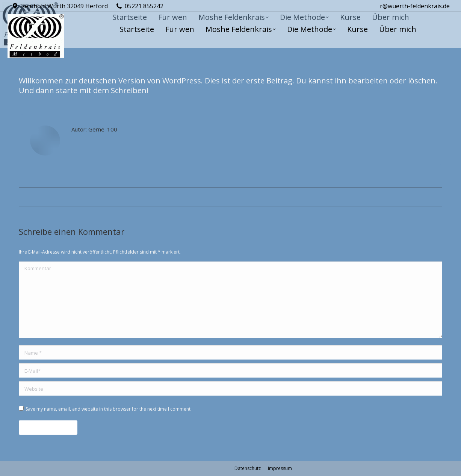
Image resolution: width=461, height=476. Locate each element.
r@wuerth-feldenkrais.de (415, 6)
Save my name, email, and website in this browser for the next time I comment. (109, 409)
